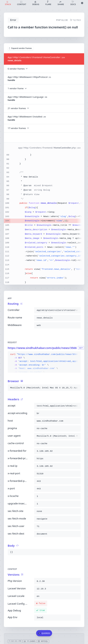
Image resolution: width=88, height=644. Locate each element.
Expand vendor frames (20, 48)
